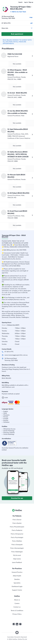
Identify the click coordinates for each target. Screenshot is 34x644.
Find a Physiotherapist (17, 527)
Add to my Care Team (18, 12)
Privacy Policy (17, 614)
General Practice (17, 572)
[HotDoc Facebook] (14, 624)
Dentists (17, 579)
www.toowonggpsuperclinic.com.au (16, 355)
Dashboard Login (17, 587)
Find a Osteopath (17, 545)
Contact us (17, 607)
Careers (17, 603)
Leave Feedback (17, 562)
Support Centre (17, 590)
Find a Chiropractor (17, 534)
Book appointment (17, 34)
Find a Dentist (17, 523)
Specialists (17, 583)
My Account (17, 555)
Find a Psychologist (17, 537)
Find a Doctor (17, 520)
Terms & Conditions (17, 611)
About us (17, 600)
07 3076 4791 (9, 352)
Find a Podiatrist (17, 530)
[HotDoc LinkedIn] (17, 624)
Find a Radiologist (17, 552)
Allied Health (17, 576)
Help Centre (17, 559)
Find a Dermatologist (17, 548)
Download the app (17, 498)
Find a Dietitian (17, 541)
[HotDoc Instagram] (20, 624)
